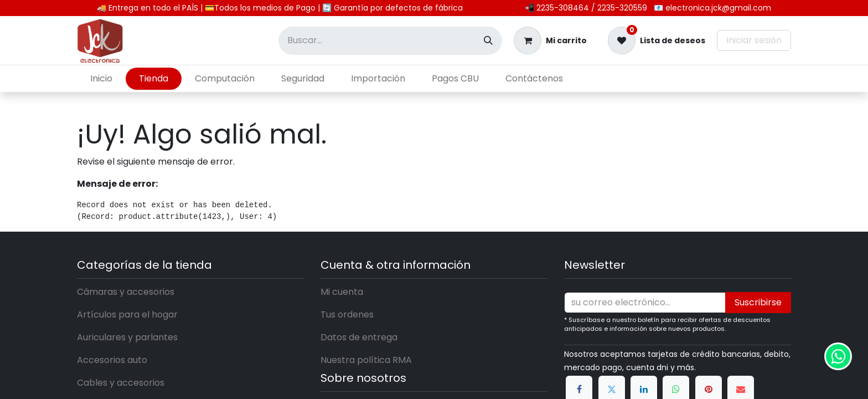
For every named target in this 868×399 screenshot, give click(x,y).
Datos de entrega (359, 337)
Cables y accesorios (121, 383)
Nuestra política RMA (366, 360)
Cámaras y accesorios (126, 292)
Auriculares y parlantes (127, 337)
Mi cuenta (342, 292)
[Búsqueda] (488, 41)
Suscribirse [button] (758, 302)
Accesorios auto (112, 360)
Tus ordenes (347, 314)
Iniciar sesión (754, 40)
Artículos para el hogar (127, 314)
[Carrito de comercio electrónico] (550, 40)
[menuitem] (101, 79)
